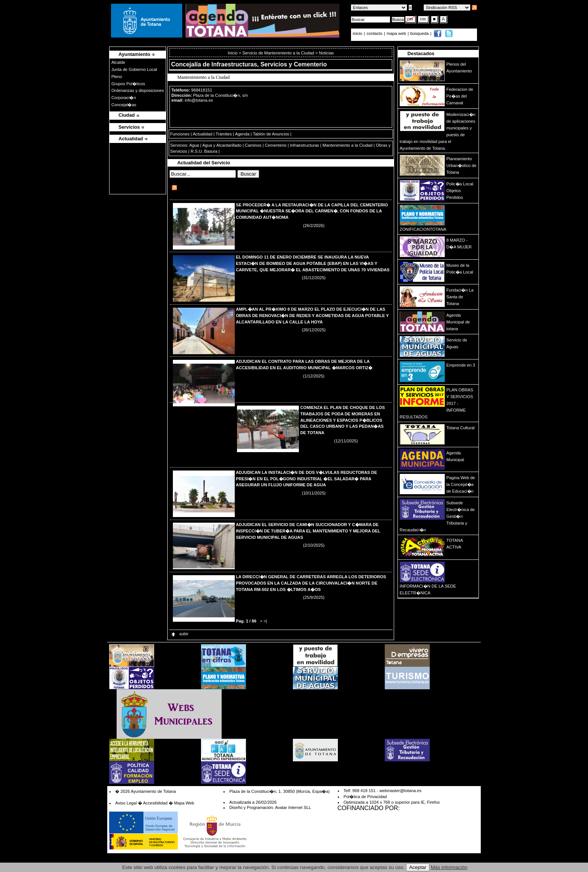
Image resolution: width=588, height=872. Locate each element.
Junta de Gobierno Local (134, 69)
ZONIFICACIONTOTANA (423, 229)
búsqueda (420, 33)
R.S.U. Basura (204, 151)
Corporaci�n (124, 98)
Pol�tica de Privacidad (365, 797)
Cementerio (276, 145)
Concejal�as (124, 105)
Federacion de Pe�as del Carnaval (460, 96)
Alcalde (118, 62)
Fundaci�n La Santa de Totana (460, 297)
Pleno (117, 77)
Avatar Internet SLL (293, 807)
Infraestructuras (304, 145)
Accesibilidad (155, 803)
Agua (194, 145)
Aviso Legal (126, 803)
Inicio (233, 53)
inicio (358, 33)
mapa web (397, 33)
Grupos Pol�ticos (128, 84)
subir (179, 634)
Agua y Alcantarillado (222, 145)
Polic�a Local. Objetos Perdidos (460, 191)
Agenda (242, 134)
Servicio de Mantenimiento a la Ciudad (278, 53)
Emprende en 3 (461, 365)
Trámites (224, 134)
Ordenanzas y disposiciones (138, 90)
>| (265, 621)
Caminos (253, 145)
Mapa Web (184, 803)
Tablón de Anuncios (271, 134)
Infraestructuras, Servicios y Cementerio (269, 64)
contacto (374, 33)
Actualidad (202, 134)
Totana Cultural (460, 428)
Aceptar (418, 867)
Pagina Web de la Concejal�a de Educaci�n (460, 484)
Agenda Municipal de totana (458, 322)
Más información (449, 867)
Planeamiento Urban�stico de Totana (461, 165)
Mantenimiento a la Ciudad (347, 145)
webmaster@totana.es (400, 791)
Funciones (180, 134)
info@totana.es (199, 100)
